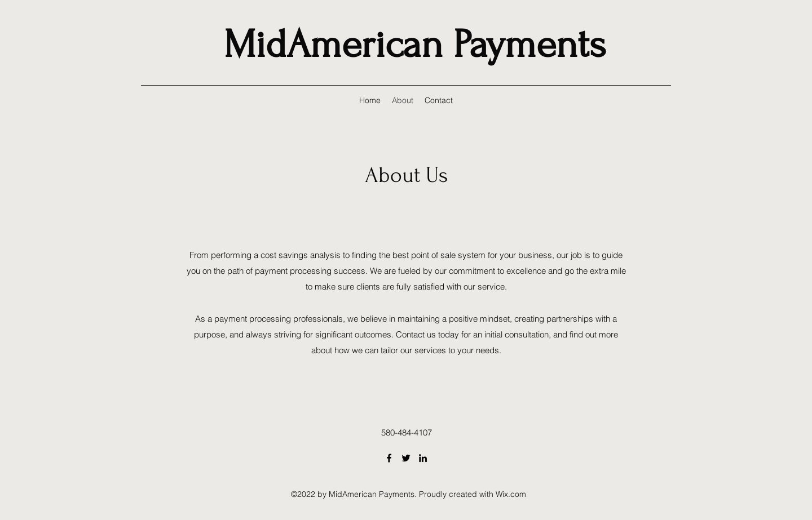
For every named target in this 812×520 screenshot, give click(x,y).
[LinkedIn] (423, 458)
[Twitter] (406, 458)
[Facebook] (389, 458)
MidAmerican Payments (415, 45)
